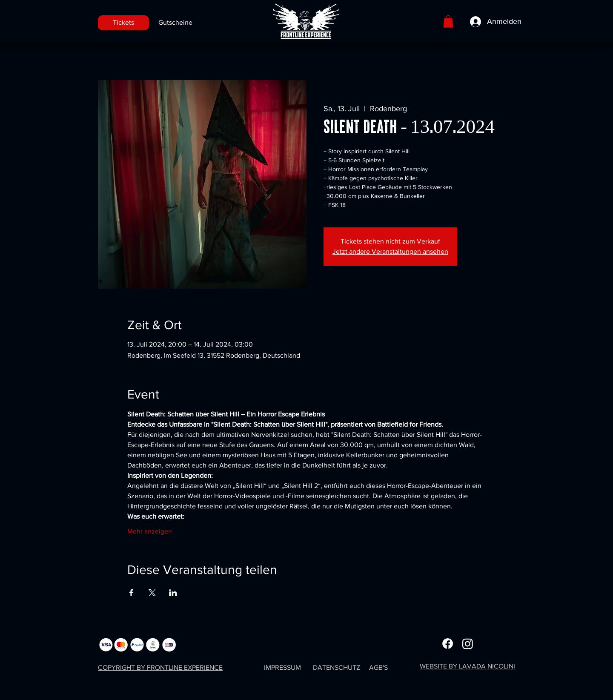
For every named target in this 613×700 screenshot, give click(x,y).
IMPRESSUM (282, 667)
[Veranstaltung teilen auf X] (152, 593)
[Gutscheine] (175, 23)
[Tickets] (123, 23)
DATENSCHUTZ (337, 667)
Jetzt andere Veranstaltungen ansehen (390, 251)
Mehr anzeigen (150, 531)
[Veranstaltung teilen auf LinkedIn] (173, 593)
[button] (448, 22)
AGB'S (378, 667)
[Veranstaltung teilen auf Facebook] (131, 593)
